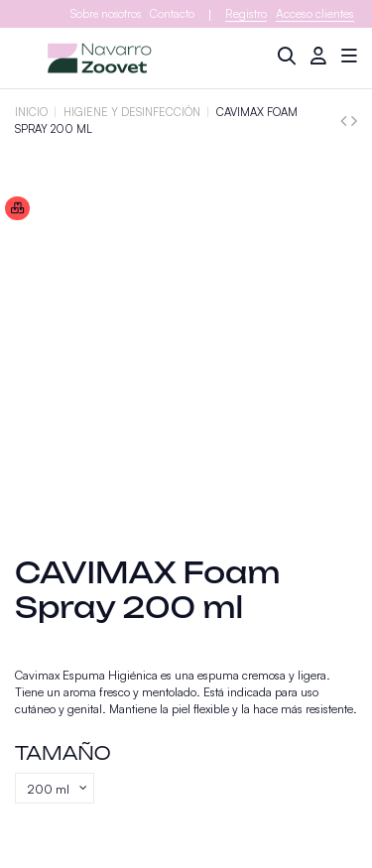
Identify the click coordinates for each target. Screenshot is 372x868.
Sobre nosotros (106, 14)
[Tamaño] (55, 789)
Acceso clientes (315, 13)
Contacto (172, 14)
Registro (246, 13)
